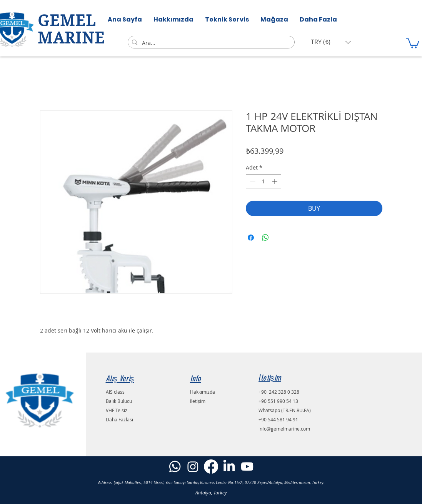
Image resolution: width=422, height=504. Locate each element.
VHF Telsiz (117, 410)
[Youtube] (247, 467)
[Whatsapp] (175, 467)
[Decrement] (252, 181)
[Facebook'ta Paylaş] (251, 238)
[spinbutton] (264, 181)
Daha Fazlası (119, 419)
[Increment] (275, 181)
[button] (331, 42)
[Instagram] (193, 467)
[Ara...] (210, 43)
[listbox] (331, 42)
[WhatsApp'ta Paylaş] (265, 238)
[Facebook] (211, 467)
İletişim (198, 401)
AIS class (115, 392)
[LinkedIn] (229, 467)
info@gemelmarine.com (284, 429)
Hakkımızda (203, 392)
